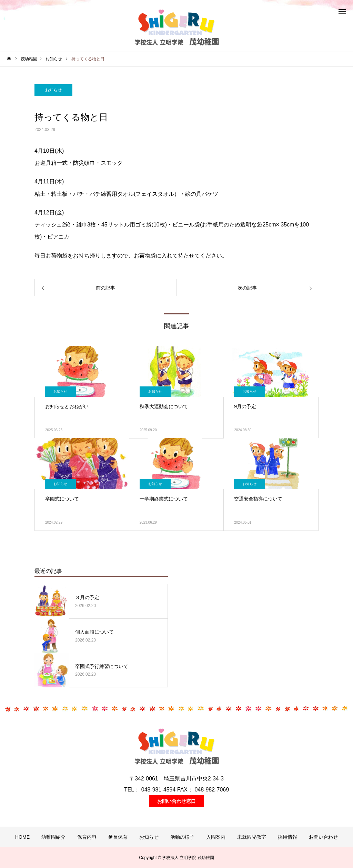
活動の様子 (182, 837)
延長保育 (118, 837)
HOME (22, 837)
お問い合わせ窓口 (176, 801)
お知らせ (53, 90)
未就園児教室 (252, 837)
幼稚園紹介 (53, 837)
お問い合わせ (323, 837)
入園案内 (216, 837)
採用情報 (288, 837)
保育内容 (87, 837)
